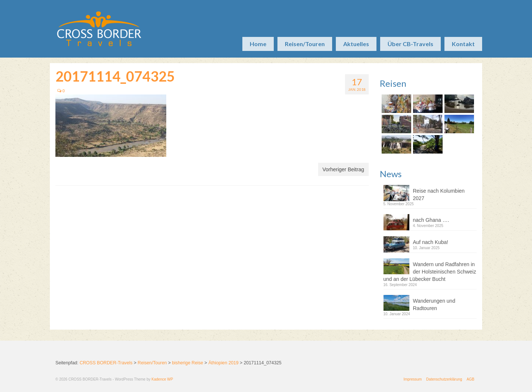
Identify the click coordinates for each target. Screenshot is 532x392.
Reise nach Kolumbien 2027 (439, 195)
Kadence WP (162, 379)
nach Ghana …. (431, 220)
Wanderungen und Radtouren (434, 305)
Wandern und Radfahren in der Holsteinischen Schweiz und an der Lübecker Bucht (430, 272)
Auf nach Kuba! (431, 242)
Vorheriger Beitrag (343, 169)
